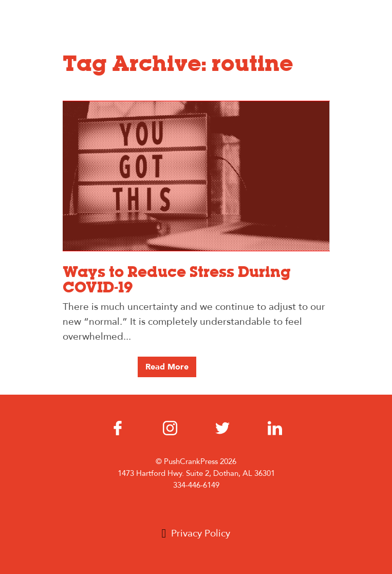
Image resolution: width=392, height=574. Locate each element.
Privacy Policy (201, 533)
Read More (167, 367)
